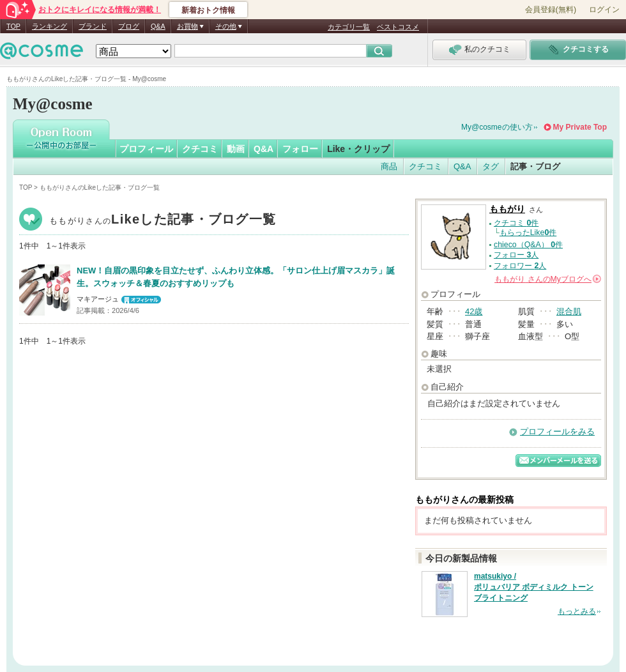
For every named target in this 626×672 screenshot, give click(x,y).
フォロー (300, 149)
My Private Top (580, 127)
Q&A (158, 26)
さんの (548, 279)
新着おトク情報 (208, 10)
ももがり (163, 221)
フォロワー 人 (520, 266)
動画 (236, 149)
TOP (13, 26)
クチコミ (200, 149)
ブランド (93, 26)
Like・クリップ (358, 149)
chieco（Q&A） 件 (528, 245)
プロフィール (146, 149)
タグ (491, 166)
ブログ (129, 26)
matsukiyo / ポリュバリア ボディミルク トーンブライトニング (534, 587)
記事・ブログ (535, 166)
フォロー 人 (516, 255)
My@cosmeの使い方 (497, 127)
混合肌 (569, 311)
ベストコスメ (398, 27)
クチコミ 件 (516, 223)
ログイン (604, 10)
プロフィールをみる (557, 431)
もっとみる (577, 611)
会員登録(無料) (551, 10)
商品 (389, 166)
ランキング (50, 26)
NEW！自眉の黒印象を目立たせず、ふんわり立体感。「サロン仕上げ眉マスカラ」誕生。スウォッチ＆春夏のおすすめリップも (236, 277)
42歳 (474, 311)
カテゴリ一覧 (349, 27)
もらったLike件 (528, 233)
